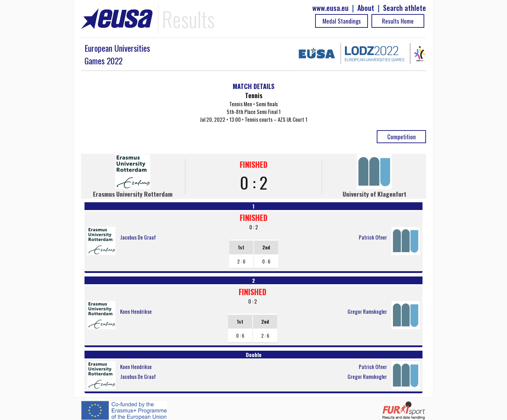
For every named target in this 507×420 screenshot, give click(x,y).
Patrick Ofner (373, 237)
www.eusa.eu (330, 8)
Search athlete (405, 8)
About (366, 8)
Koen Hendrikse (136, 311)
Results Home (398, 21)
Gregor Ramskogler (367, 311)
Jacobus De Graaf (138, 237)
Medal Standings (342, 21)
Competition (402, 137)
